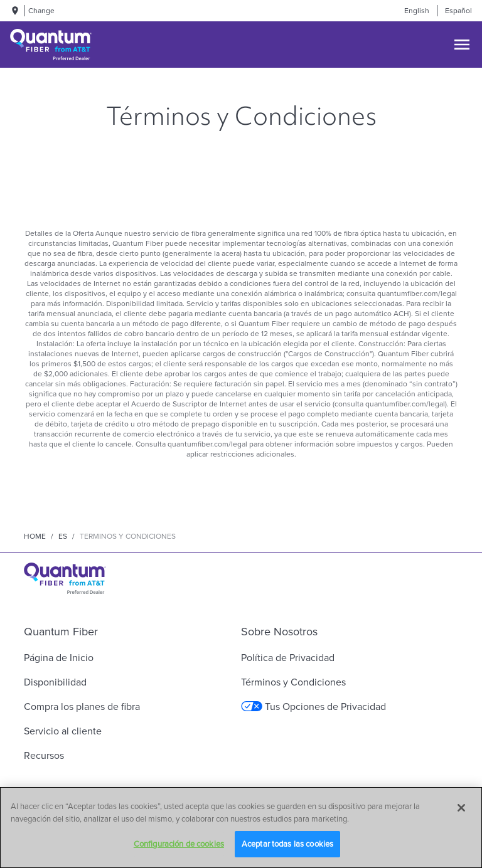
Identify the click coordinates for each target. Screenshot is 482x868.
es (63, 536)
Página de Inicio (59, 658)
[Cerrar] (461, 808)
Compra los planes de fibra (82, 707)
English (417, 11)
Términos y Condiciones (293, 682)
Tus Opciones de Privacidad (313, 707)
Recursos (44, 755)
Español (458, 11)
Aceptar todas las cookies (287, 844)
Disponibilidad (55, 682)
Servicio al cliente (63, 731)
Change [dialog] (41, 11)
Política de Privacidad (288, 658)
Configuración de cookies (179, 844)
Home (35, 536)
